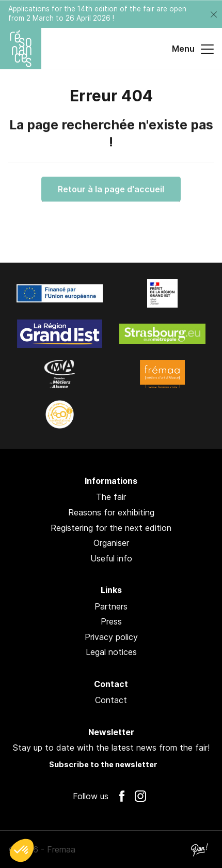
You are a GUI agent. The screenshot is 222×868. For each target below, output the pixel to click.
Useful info (111, 558)
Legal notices (111, 652)
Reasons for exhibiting (111, 512)
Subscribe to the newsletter (103, 764)
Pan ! (199, 849)
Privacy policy (111, 637)
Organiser (111, 543)
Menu (193, 49)
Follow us (91, 796)
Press (111, 621)
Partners (111, 606)
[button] (22, 850)
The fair (111, 497)
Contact (111, 700)
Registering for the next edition (111, 528)
